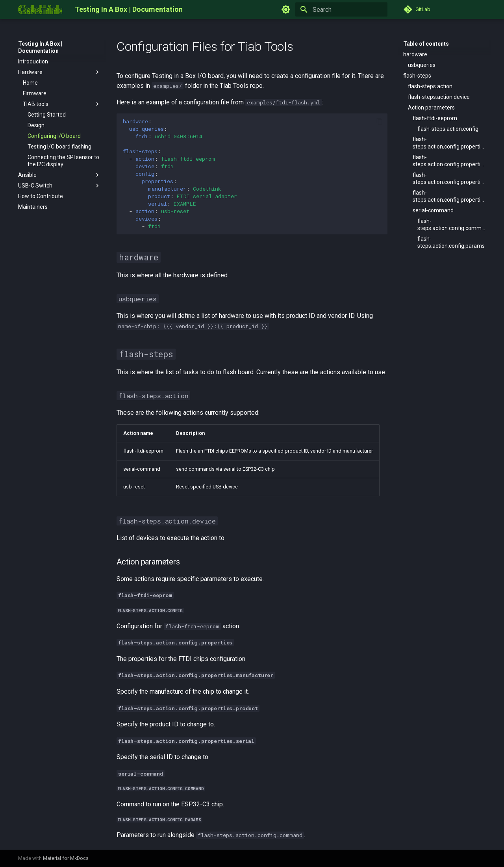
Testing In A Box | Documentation (40, 47)
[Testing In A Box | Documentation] (40, 9)
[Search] (341, 9)
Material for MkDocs (66, 858)
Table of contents (426, 44)
